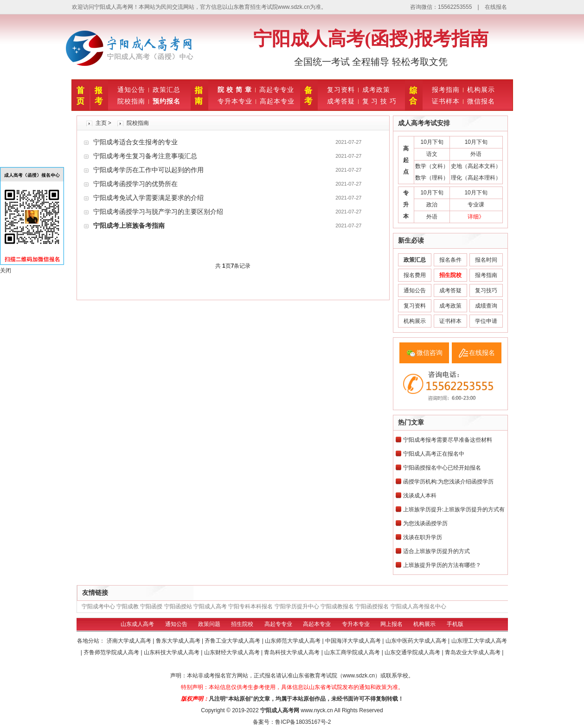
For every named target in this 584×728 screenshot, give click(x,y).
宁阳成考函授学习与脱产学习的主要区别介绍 (158, 212)
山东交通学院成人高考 (413, 652)
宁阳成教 (128, 606)
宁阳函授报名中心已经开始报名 (442, 468)
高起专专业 (277, 90)
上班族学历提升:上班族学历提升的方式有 (454, 509)
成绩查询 (486, 306)
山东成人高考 (137, 624)
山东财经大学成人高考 (233, 652)
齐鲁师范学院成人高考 (112, 652)
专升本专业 (235, 101)
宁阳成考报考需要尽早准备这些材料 (448, 440)
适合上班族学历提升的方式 (436, 551)
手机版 (455, 624)
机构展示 (481, 90)
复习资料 (341, 90)
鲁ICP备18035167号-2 (303, 722)
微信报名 (481, 101)
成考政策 (376, 90)
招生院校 (242, 624)
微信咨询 (430, 353)
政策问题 (209, 624)
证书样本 (446, 101)
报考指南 (446, 90)
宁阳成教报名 (337, 606)
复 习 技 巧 (380, 101)
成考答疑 (341, 101)
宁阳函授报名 (372, 606)
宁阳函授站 (178, 606)
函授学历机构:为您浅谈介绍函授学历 (448, 482)
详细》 (476, 217)
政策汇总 (167, 90)
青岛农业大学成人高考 (473, 652)
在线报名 (496, 7)
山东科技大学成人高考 (172, 652)
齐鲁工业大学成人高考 (233, 641)
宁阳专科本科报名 (250, 606)
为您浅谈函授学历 (425, 523)
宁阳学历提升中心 (297, 606)
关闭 (6, 271)
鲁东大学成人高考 (179, 641)
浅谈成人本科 (420, 496)
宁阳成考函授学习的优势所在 (135, 184)
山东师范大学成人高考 (293, 641)
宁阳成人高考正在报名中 (434, 454)
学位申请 (486, 321)
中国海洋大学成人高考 (354, 641)
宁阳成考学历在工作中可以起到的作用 (148, 170)
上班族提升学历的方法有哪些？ (442, 565)
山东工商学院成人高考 (353, 652)
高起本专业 (277, 101)
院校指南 (131, 101)
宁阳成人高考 (210, 606)
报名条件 (450, 260)
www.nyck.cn (317, 710)
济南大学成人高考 (130, 641)
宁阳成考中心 (98, 606)
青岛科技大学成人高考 (292, 652)
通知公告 (131, 90)
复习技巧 (486, 290)
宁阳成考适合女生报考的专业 (135, 142)
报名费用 (415, 275)
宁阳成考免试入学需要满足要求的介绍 (148, 198)
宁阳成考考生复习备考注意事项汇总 (145, 156)
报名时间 (486, 260)
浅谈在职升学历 (423, 537)
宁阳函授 (151, 606)
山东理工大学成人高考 (479, 641)
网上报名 (391, 624)
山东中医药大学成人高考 (417, 641)
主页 (101, 123)
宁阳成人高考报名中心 (418, 606)
